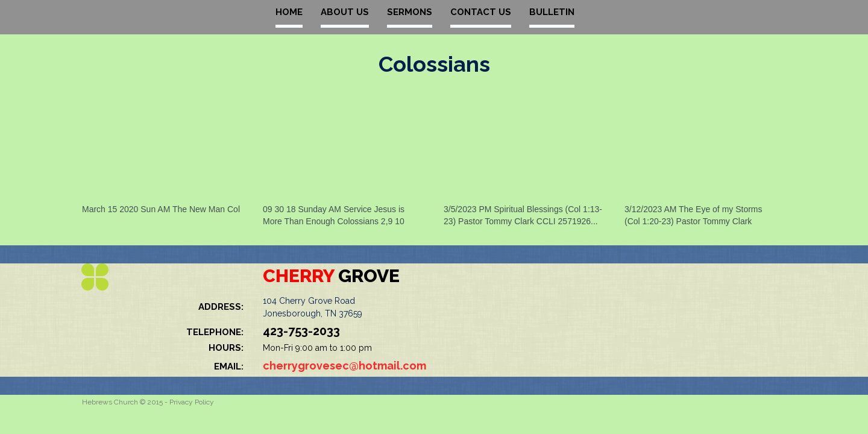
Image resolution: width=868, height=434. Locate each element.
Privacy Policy (192, 402)
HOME (289, 12)
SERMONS (410, 12)
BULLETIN (552, 12)
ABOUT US (345, 12)
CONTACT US (481, 12)
